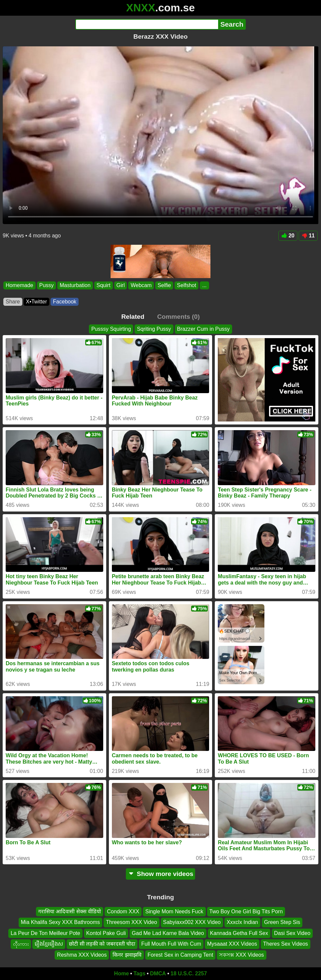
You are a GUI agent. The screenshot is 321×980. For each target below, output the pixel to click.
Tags (140, 973)
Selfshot (186, 285)
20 (288, 236)
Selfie (164, 285)
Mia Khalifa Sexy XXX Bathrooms (60, 922)
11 (308, 236)
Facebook (65, 302)
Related (133, 317)
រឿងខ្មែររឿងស (49, 944)
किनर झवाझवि (127, 955)
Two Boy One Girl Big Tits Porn (246, 911)
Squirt (104, 285)
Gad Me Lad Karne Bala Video (168, 933)
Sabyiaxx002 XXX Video (192, 922)
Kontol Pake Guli (106, 933)
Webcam (141, 285)
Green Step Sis (282, 922)
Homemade (19, 285)
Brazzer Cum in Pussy (203, 329)
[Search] (147, 24)
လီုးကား (21, 944)
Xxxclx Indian (242, 922)
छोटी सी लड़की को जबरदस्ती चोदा (102, 944)
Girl (121, 285)
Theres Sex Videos (286, 944)
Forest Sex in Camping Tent (180, 955)
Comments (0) (178, 317)
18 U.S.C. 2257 (189, 973)
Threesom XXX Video (132, 922)
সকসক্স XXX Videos (242, 955)
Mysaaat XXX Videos (232, 944)
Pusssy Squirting (111, 329)
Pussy (47, 285)
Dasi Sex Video (292, 933)
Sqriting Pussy (154, 329)
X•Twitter (36, 302)
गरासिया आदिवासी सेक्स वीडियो (70, 911)
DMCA (158, 973)
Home (122, 973)
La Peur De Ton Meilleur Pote (45, 933)
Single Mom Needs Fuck (174, 911)
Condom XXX (123, 911)
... (204, 285)
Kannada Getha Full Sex (239, 933)
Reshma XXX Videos (82, 955)
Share (13, 302)
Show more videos (161, 874)
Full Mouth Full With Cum (171, 944)
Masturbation (75, 285)
